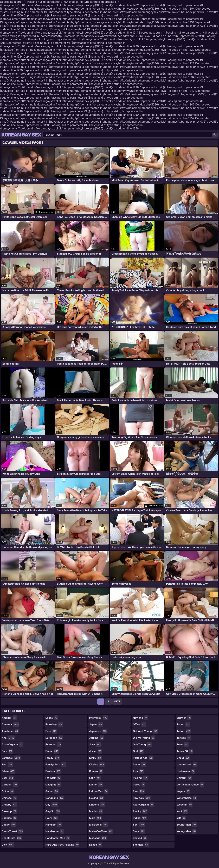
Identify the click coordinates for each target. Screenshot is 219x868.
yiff (181, 818)
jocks (96, 751)
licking (97, 798)
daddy (9, 825)
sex (139, 825)
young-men (186, 831)
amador (9, 718)
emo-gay (54, 725)
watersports (187, 798)
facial (52, 751)
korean (96, 771)
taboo (183, 725)
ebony (52, 718)
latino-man (99, 791)
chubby (9, 805)
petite (139, 765)
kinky (95, 758)
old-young (143, 745)
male (95, 818)
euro (51, 731)
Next (117, 701)
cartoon (10, 785)
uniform (184, 778)
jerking (97, 738)
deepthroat (12, 838)
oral (138, 751)
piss (139, 771)
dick (8, 845)
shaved (140, 838)
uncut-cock (187, 765)
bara (7, 751)
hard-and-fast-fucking (62, 845)
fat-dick (53, 778)
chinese (9, 798)
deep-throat (13, 831)
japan (96, 725)
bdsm (8, 771)
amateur (11, 725)
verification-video (190, 785)
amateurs (10, 731)
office (140, 725)
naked (96, 845)
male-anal (99, 825)
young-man (187, 825)
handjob (54, 825)
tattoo (184, 731)
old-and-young (145, 731)
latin (95, 778)
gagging (53, 785)
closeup (9, 811)
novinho (140, 718)
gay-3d (53, 811)
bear (8, 778)
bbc (7, 765)
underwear (186, 771)
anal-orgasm (13, 745)
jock (95, 745)
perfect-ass (143, 758)
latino (96, 785)
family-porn (56, 765)
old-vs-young (144, 738)
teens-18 (185, 751)
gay (52, 805)
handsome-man (58, 838)
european (54, 738)
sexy (139, 831)
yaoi (182, 811)
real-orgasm (143, 805)
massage (98, 838)
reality (140, 811)
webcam (185, 805)
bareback (11, 758)
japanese (98, 731)
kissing (97, 765)
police (139, 785)
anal (8, 738)
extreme (54, 745)
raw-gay (142, 798)
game (52, 791)
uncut (183, 758)
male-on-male (101, 831)
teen (182, 745)
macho (96, 811)
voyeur (183, 791)
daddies (9, 818)
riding (140, 818)
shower (184, 718)
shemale (141, 845)
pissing (140, 778)
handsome (55, 831)
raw (139, 791)
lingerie (97, 805)
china (8, 791)
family (53, 758)
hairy (52, 818)
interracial (98, 718)
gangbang (55, 798)
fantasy (53, 771)
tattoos (184, 738)
